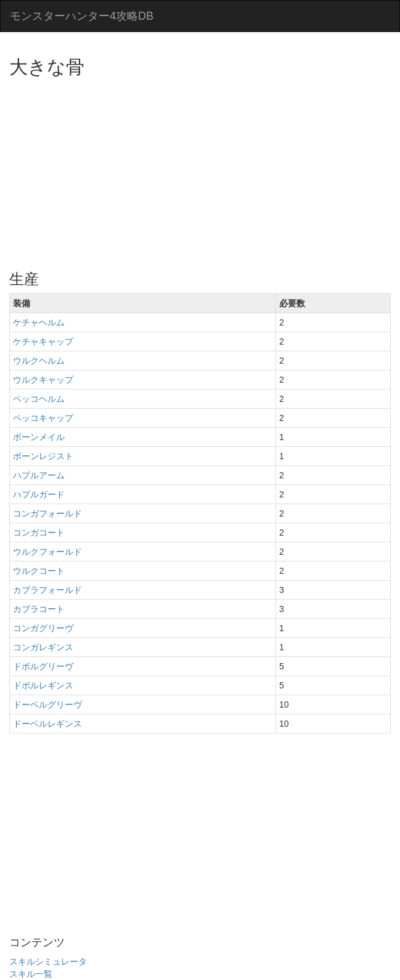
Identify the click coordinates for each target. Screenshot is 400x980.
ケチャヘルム (39, 322)
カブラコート (39, 609)
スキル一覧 (31, 974)
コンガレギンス (43, 647)
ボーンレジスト (43, 456)
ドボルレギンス (43, 685)
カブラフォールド (47, 590)
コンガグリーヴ (43, 628)
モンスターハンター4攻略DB (82, 16)
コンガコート (39, 533)
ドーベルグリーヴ (47, 704)
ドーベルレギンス (47, 724)
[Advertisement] (205, 169)
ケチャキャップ (43, 341)
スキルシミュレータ (48, 962)
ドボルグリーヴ (43, 666)
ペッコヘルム (39, 399)
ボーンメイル (39, 437)
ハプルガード (39, 494)
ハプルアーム (39, 475)
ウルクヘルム (39, 361)
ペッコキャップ (43, 418)
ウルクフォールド (47, 552)
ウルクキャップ (43, 380)
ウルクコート (39, 571)
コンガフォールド (47, 513)
